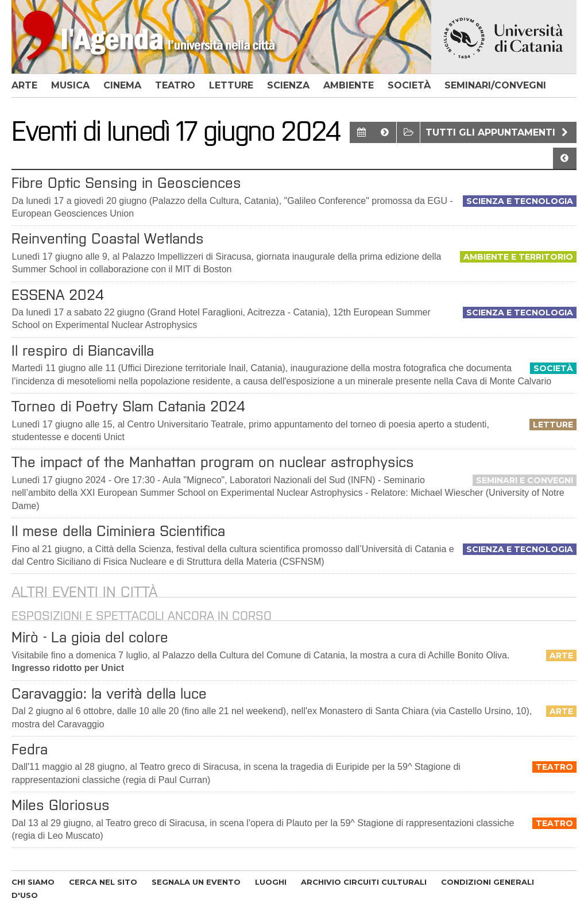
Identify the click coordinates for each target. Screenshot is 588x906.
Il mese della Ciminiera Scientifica (118, 531)
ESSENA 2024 (58, 295)
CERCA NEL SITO (103, 882)
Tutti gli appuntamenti (498, 132)
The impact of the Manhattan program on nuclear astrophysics (213, 462)
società (409, 85)
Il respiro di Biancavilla (83, 350)
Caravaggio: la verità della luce (109, 693)
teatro (175, 85)
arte (24, 85)
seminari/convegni (495, 85)
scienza (288, 85)
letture (231, 85)
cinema (122, 85)
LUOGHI (271, 882)
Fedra (30, 749)
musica (70, 85)
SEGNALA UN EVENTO (196, 882)
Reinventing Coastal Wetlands (108, 238)
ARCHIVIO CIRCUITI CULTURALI (364, 882)
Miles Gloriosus (61, 805)
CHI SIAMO (33, 882)
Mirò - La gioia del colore (90, 637)
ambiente (349, 85)
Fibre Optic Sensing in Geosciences (126, 183)
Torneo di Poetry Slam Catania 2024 (128, 406)
